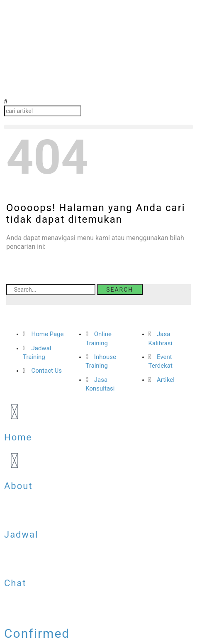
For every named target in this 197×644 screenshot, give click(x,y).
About (18, 486)
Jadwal (21, 535)
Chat (15, 583)
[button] (98, 101)
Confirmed (37, 633)
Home (18, 437)
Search (120, 290)
